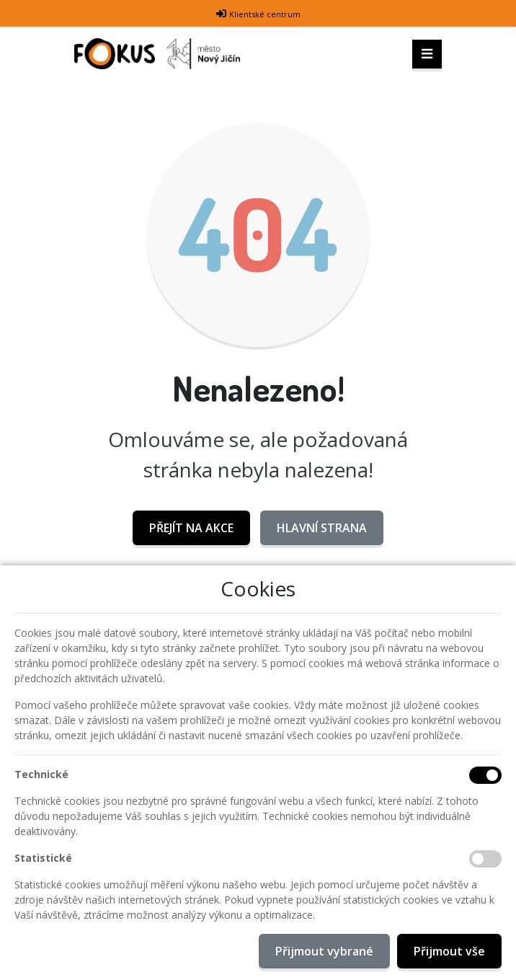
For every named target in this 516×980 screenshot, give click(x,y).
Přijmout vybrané (324, 951)
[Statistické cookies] (485, 859)
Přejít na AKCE (191, 528)
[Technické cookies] (485, 775)
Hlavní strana (322, 528)
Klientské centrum (265, 14)
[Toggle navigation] (427, 54)
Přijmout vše (449, 951)
